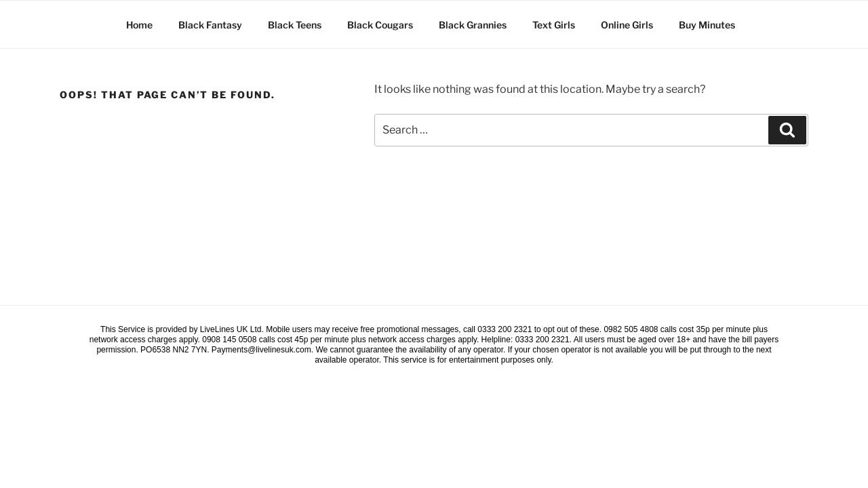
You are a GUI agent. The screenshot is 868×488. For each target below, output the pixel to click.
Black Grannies (473, 25)
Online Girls (627, 25)
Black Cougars (380, 25)
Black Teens (295, 25)
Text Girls (554, 25)
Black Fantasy (210, 25)
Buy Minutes (707, 25)
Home (139, 25)
